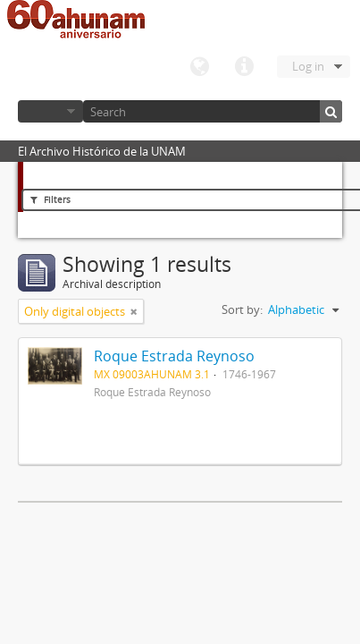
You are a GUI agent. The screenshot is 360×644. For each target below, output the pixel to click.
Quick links (244, 67)
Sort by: (242, 309)
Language (199, 67)
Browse (50, 111)
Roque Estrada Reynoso (174, 356)
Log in (308, 66)
